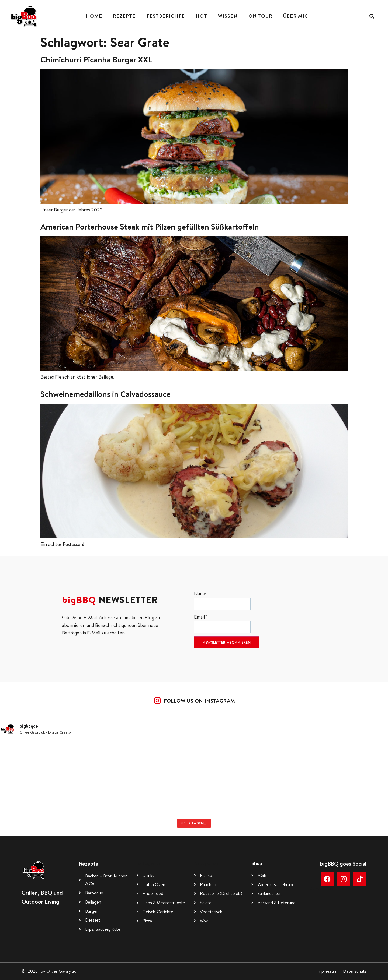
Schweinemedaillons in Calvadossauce (105, 394)
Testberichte (166, 16)
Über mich (298, 16)
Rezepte (124, 16)
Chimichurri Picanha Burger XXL (96, 59)
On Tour (260, 16)
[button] (372, 16)
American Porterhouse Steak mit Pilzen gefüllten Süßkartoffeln (150, 227)
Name (222, 600)
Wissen (228, 16)
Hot (201, 16)
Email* (222, 624)
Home (94, 16)
